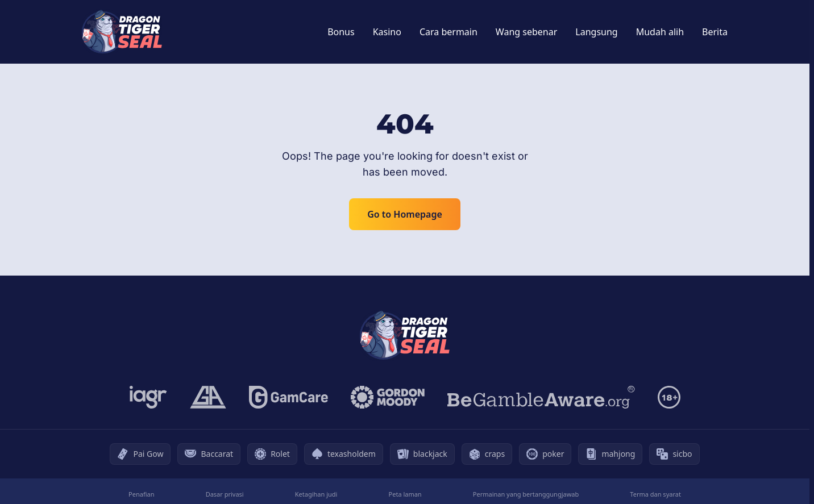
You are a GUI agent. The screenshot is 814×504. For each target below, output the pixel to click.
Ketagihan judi (316, 494)
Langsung (596, 32)
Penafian (141, 494)
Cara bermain (448, 32)
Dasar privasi (225, 494)
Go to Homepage (405, 214)
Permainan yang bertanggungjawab (526, 494)
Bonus (341, 32)
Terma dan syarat (655, 494)
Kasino (387, 32)
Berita (715, 32)
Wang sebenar (526, 32)
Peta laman (405, 494)
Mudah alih (660, 32)
